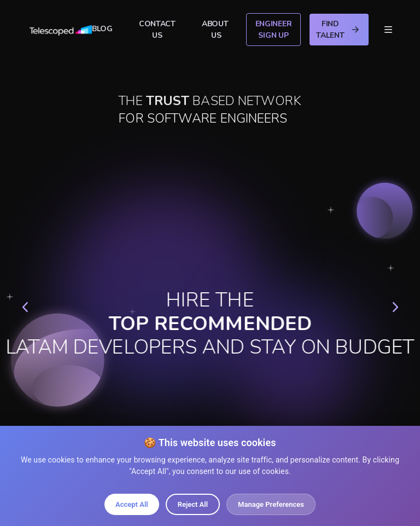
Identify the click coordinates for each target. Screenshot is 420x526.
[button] (25, 307)
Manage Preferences (271, 504)
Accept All (132, 504)
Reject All (193, 504)
